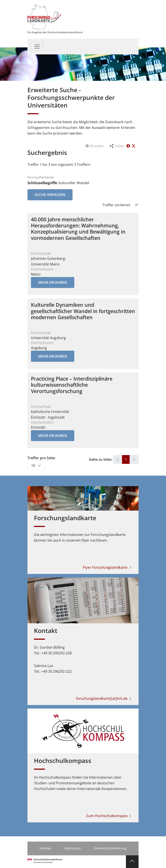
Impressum (73, 848)
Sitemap (45, 848)
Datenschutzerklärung (110, 848)
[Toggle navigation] (37, 47)
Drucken (95, 146)
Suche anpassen (50, 195)
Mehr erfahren (53, 282)
